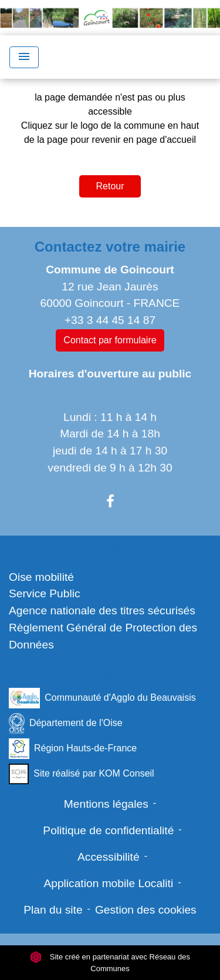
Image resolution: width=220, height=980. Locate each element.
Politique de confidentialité (108, 830)
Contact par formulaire (110, 340)
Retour (110, 186)
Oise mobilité (41, 577)
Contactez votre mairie (110, 247)
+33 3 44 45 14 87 (110, 320)
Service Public (45, 593)
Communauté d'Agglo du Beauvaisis (102, 698)
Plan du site (53, 910)
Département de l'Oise (66, 723)
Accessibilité (109, 857)
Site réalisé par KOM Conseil (82, 774)
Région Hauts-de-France (73, 749)
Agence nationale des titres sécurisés (102, 611)
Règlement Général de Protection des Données (103, 636)
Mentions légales (106, 804)
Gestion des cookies (146, 910)
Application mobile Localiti (108, 883)
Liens (110, 549)
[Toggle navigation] (24, 57)
